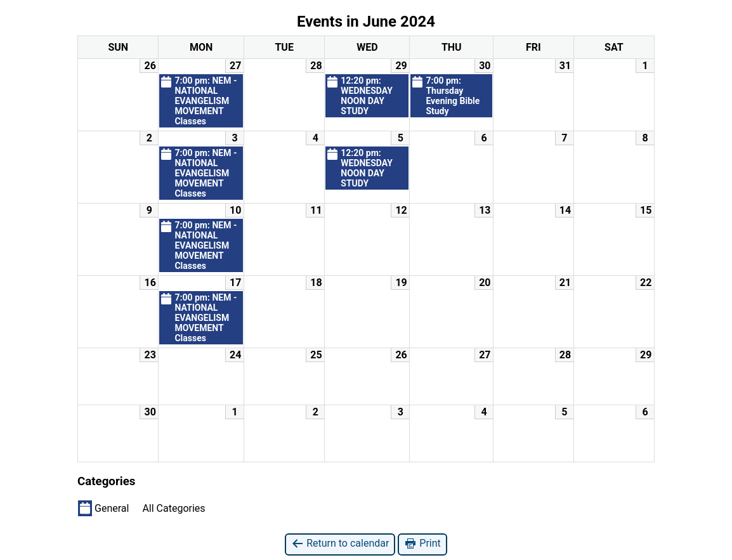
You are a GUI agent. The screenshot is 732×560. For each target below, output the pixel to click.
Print (422, 544)
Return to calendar (340, 544)
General (103, 508)
